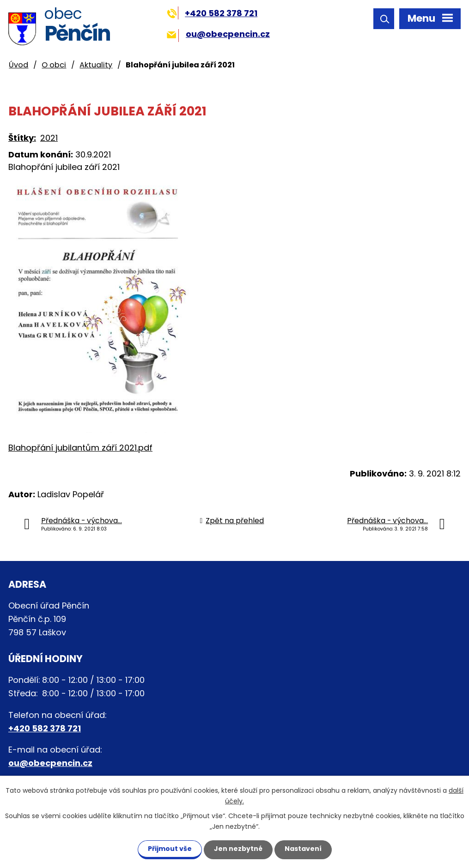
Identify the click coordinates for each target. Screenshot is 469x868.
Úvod (18, 65)
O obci (54, 65)
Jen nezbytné (238, 849)
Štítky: (22, 138)
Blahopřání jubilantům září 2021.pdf (80, 448)
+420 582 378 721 (212, 13)
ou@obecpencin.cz (218, 34)
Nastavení (303, 849)
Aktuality (96, 65)
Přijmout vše (170, 849)
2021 (49, 138)
